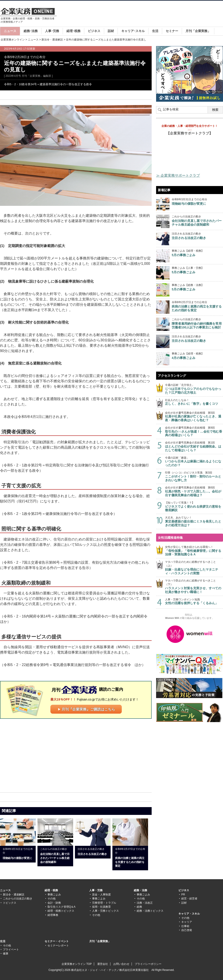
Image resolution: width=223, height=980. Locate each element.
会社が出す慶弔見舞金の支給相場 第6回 (194, 491)
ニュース (10, 31)
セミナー (172, 31)
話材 (111, 31)
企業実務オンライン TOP (77, 964)
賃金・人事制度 (101, 895)
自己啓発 (187, 930)
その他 (52, 899)
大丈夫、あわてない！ (194, 521)
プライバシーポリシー (148, 964)
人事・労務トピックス (105, 911)
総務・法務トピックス (150, 911)
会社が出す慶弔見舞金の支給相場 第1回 (194, 446)
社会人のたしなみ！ (194, 402)
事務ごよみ (54, 895)
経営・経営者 (189, 899)
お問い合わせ (121, 964)
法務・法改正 (145, 903)
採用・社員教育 (101, 907)
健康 (6, 954)
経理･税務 (73, 31)
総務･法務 (31, 31)
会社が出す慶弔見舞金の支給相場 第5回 (194, 417)
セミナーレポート (58, 946)
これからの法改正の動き (18, 899)
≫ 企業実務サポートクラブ (178, 175)
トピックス (10, 903)
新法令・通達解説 (52, 40)
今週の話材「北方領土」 (194, 389)
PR (183, 895)
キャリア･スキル (133, 31)
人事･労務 (52, 31)
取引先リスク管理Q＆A (61, 907)
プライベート (11, 950)
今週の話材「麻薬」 (194, 462)
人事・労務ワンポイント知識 (194, 602)
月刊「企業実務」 (198, 31)
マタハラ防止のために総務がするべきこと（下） (194, 586)
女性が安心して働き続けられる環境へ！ (194, 551)
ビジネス (94, 31)
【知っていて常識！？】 (194, 507)
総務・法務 (140, 890)
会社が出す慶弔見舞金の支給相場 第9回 (194, 432)
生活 (155, 31)
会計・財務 (54, 903)
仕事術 (185, 926)
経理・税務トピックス (61, 911)
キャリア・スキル (189, 914)
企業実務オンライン (13, 40)
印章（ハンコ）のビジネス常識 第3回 (194, 477)
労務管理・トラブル (104, 903)
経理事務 (53, 915)
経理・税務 (51, 890)
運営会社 (103, 964)
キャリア (187, 922)
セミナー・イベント (57, 941)
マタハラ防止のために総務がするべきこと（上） (194, 568)
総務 (139, 907)
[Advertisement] (37, 755)
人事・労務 (96, 890)
